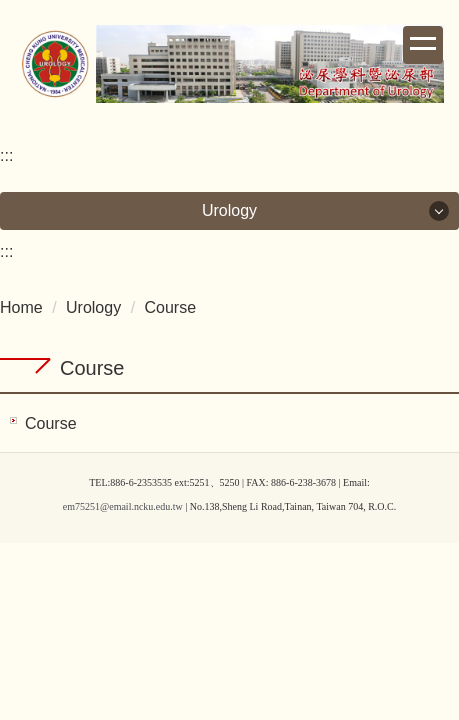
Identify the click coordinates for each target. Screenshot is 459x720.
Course (171, 307)
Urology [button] (229, 210)
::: (6, 155)
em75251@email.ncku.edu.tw (123, 506)
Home (21, 307)
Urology (93, 307)
